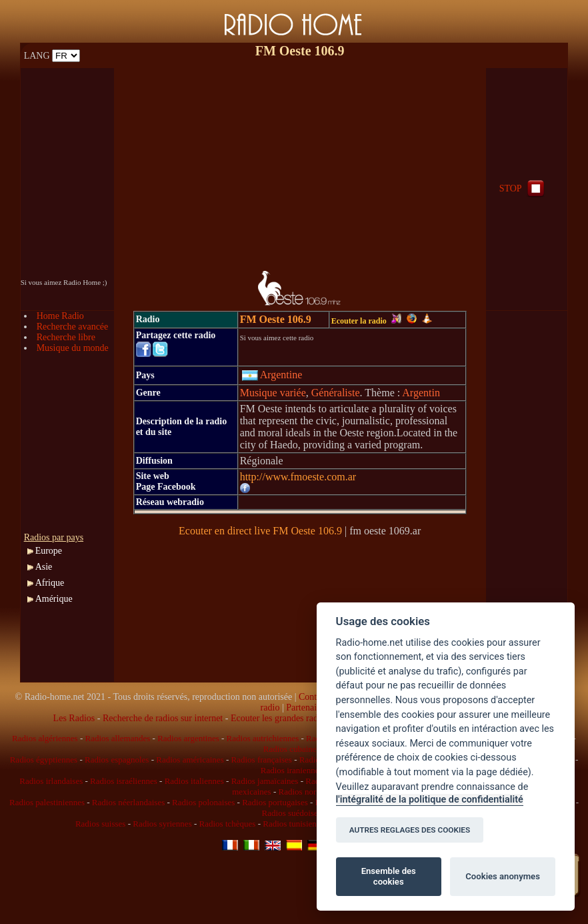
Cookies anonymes (503, 876)
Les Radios (74, 718)
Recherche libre (66, 337)
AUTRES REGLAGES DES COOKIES (410, 830)
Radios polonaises (203, 802)
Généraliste (336, 393)
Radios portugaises (275, 802)
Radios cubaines (292, 749)
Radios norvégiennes (315, 792)
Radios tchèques (228, 824)
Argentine (272, 375)
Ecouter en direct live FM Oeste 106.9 (260, 531)
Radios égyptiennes (44, 760)
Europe (49, 551)
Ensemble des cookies (389, 876)
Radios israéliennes (124, 781)
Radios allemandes (117, 738)
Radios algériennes (45, 738)
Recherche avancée (73, 327)
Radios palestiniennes (47, 802)
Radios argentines (188, 738)
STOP (523, 188)
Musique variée (273, 393)
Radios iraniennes (292, 770)
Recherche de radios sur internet (163, 718)
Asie (44, 567)
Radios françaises (262, 760)
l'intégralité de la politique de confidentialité (430, 800)
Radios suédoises (292, 813)
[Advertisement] (300, 161)
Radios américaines (190, 760)
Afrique (50, 583)
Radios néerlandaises (128, 802)
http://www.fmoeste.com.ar (298, 477)
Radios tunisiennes (295, 824)
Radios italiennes (194, 781)
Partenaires (307, 708)
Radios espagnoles (117, 760)
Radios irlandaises (51, 781)
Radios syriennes (162, 824)
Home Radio (60, 316)
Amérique (54, 599)
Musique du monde (73, 348)
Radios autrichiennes (263, 738)
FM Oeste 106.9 (276, 319)
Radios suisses (100, 824)
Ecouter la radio (366, 321)
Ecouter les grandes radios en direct (297, 718)
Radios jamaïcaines (265, 781)
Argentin (421, 393)
